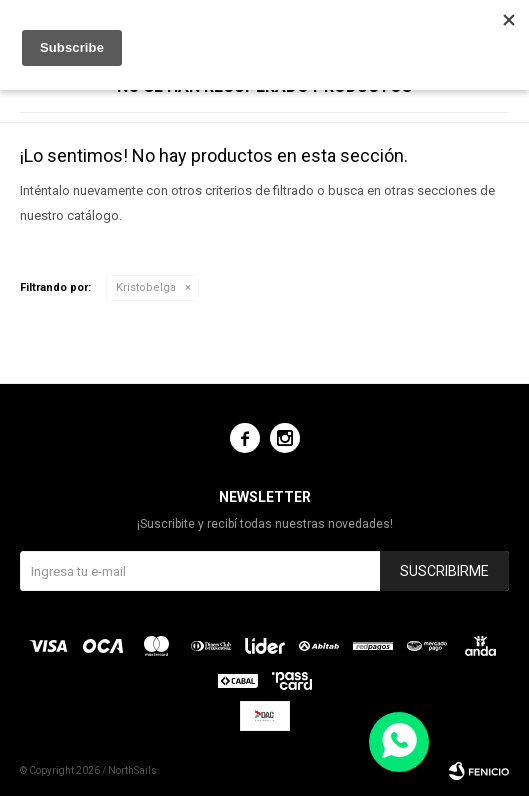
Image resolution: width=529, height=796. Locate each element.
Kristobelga (146, 287)
